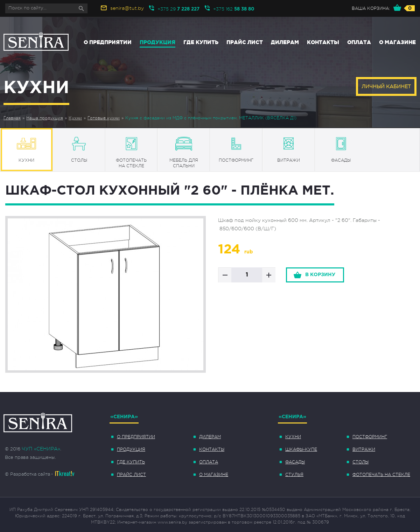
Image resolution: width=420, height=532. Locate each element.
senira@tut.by (127, 8)
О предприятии (108, 42)
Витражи (364, 449)
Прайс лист (245, 42)
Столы (360, 462)
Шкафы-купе (301, 449)
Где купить (201, 42)
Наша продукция (45, 118)
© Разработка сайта (27, 474)
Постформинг (370, 437)
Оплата (359, 42)
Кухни (75, 118)
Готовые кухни (104, 118)
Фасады (295, 462)
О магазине (397, 42)
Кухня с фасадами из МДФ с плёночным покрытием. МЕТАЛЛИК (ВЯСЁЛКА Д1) (211, 118)
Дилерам (285, 42)
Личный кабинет (386, 86)
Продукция (157, 42)
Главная (12, 118)
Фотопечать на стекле (381, 475)
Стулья (294, 475)
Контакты (323, 42)
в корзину (320, 275)
